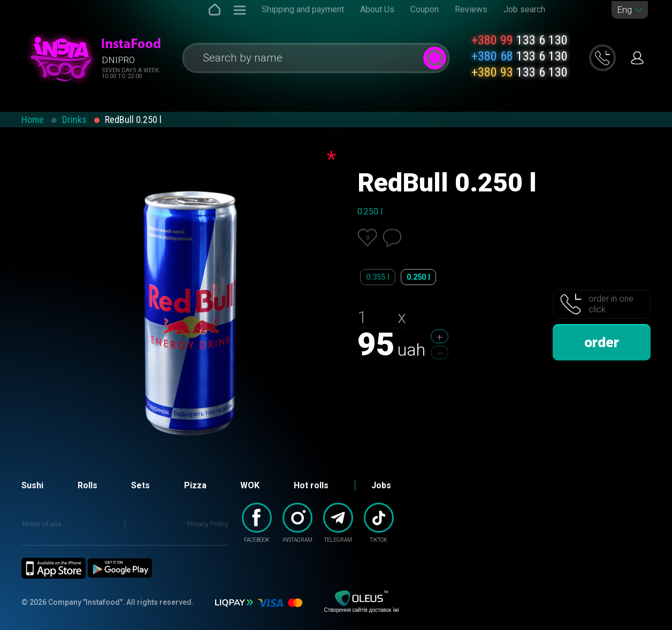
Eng (624, 10)
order (602, 342)
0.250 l (418, 277)
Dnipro (118, 60)
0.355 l (378, 277)
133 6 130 (520, 40)
